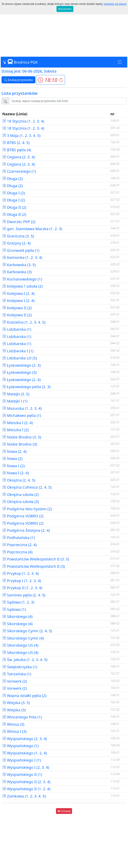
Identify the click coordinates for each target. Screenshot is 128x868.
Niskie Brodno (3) (20, 444)
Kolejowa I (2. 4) (18, 293)
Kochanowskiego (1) (22, 279)
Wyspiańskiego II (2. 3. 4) (26, 782)
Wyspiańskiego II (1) (22, 774)
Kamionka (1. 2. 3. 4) (22, 257)
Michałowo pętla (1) (22, 415)
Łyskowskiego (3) (19, 372)
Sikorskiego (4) (17, 616)
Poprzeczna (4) (17, 552)
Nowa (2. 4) (14, 451)
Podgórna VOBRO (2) (23, 516)
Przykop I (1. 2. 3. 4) (22, 581)
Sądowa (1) (14, 609)
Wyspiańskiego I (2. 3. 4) (26, 767)
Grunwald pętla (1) (21, 250)
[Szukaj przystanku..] (68, 101)
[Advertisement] (64, 29)
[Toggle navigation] (120, 62)
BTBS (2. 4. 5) (16, 143)
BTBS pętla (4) (17, 150)
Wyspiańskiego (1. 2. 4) (25, 753)
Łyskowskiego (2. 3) (21, 365)
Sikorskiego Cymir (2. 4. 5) (27, 631)
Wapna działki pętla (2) (24, 696)
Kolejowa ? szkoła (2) (22, 286)
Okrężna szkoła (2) (20, 495)
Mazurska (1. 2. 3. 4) (22, 408)
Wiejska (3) (14, 710)
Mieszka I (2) (15, 430)
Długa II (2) (14, 207)
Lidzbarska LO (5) (20, 358)
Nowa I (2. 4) (16, 473)
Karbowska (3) (17, 272)
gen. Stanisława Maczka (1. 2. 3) (32, 229)
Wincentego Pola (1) (22, 717)
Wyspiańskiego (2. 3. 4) (25, 739)
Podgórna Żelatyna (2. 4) (26, 530)
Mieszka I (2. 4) (17, 423)
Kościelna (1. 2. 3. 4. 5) (24, 322)
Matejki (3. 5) (16, 394)
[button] (50, 80)
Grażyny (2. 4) (16, 243)
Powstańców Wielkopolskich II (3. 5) (36, 559)
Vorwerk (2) (15, 681)
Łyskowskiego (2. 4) (21, 380)
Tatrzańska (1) (17, 674)
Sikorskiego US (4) (20, 645)
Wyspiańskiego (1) (20, 746)
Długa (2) (12, 179)
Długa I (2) (14, 193)
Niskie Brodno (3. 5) (22, 437)
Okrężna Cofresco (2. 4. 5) (27, 487)
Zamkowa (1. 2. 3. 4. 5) (24, 796)
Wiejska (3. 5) (16, 703)
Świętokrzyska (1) (20, 667)
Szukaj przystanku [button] (18, 80)
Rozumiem (65, 9)
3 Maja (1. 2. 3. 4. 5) (21, 135)
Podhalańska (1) (19, 538)
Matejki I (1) (15, 401)
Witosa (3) (13, 724)
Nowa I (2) (13, 466)
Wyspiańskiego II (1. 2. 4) (26, 789)
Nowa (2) (12, 459)
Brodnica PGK (20, 62)
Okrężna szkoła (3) (20, 502)
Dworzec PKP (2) (19, 222)
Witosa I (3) (14, 731)
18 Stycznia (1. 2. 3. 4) (23, 121)
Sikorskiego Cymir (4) (23, 638)
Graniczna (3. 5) (18, 236)
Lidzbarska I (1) (18, 351)
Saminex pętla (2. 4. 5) (24, 595)
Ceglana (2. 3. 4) (19, 157)
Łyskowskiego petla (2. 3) (26, 387)
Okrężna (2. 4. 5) (19, 480)
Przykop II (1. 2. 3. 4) (22, 588)
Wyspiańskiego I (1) (22, 760)
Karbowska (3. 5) (19, 265)
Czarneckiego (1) (19, 171)
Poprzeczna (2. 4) (19, 545)
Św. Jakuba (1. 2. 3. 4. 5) (25, 660)
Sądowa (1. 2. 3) (18, 602)
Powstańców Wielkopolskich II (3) (34, 566)
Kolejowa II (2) (17, 308)
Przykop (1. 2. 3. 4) (20, 573)
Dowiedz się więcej (115, 4)
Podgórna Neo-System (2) (27, 509)
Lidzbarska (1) (17, 329)
